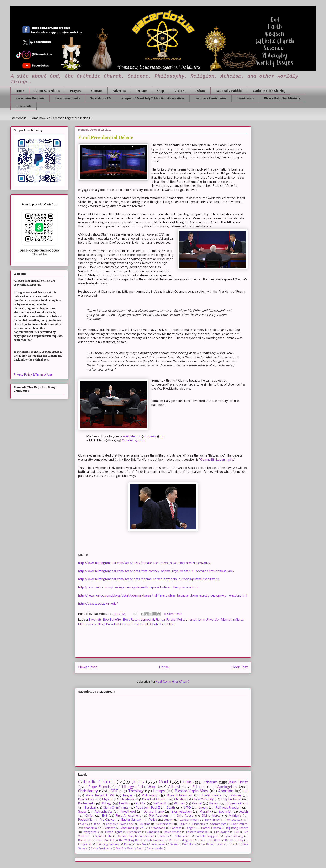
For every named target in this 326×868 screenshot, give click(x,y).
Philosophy (150, 796)
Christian (180, 799)
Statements (23, 106)
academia (90, 828)
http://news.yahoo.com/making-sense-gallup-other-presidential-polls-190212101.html (138, 587)
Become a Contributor (211, 98)
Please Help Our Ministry (282, 98)
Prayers (75, 91)
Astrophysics (104, 812)
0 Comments (173, 614)
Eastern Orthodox (198, 832)
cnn (162, 437)
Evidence (109, 828)
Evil (105, 816)
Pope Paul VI (240, 824)
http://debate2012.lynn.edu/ (98, 604)
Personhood (157, 828)
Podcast (176, 828)
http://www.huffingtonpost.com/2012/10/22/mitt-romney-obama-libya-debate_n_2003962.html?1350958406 (156, 571)
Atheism (210, 783)
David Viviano (173, 832)
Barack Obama (211, 828)
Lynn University (209, 620)
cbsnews (150, 437)
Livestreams (245, 98)
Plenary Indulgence (182, 840)
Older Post (239, 667)
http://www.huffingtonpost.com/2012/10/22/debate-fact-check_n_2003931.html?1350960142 (144, 563)
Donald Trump (154, 812)
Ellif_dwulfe (222, 832)
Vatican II (160, 804)
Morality (205, 812)
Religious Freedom (228, 808)
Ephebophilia (155, 840)
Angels (191, 828)
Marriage (235, 816)
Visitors (180, 91)
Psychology (86, 799)
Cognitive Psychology (120, 824)
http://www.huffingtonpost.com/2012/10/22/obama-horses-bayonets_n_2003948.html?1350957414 (149, 579)
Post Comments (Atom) (173, 682)
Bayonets (95, 620)
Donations (85, 840)
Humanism (134, 832)
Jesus (138, 782)
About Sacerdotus (47, 91)
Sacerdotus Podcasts (30, 98)
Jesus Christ (238, 783)
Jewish (243, 812)
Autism (169, 820)
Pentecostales (155, 849)
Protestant (86, 804)
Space (82, 812)
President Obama (118, 624)
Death (171, 808)
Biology (106, 804)
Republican (168, 624)
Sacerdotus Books (67, 98)
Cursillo (235, 845)
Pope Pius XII (105, 840)
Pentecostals (234, 820)
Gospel (197, 804)
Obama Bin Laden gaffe (217, 460)
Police (153, 820)
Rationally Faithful (229, 91)
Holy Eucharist (231, 799)
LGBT (113, 791)
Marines (226, 620)
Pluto (127, 844)
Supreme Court (237, 804)
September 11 (165, 824)
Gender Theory (189, 820)
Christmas (127, 799)
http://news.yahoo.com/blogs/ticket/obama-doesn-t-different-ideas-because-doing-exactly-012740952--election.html (163, 596)
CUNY (183, 824)
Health (124, 804)
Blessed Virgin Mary (192, 791)
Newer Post (88, 667)
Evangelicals (91, 832)
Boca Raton (131, 620)
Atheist (174, 787)
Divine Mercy (211, 816)
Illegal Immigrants (116, 808)
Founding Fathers (107, 844)
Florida (160, 620)
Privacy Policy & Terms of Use (33, 374)
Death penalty (234, 840)
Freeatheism (158, 845)
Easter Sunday (131, 820)
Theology (136, 791)
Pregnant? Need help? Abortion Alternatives (153, 98)
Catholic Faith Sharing (269, 91)
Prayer (128, 796)
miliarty (238, 620)
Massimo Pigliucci (132, 828)
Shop (160, 91)
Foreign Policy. (176, 620)
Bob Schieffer (112, 620)
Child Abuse (185, 816)
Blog (97, 824)
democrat (148, 620)
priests (203, 808)
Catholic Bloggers (207, 836)
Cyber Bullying (234, 836)
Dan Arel (141, 845)
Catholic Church (96, 782)
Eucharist (225, 812)
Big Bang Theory (237, 828)
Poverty (83, 824)
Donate (141, 91)
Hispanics (199, 824)
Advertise (120, 91)
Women (179, 804)
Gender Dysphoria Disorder (136, 836)
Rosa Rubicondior (180, 796)
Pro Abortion (158, 816)
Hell (237, 832)
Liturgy (159, 791)
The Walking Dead (130, 840)
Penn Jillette (189, 845)
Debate (200, 91)
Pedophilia (85, 820)
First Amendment (128, 816)
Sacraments (218, 824)
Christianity (88, 791)
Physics (107, 799)
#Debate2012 (132, 437)
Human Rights (113, 832)
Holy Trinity (212, 820)
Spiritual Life (103, 836)
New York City (204, 799)
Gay (245, 791)
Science (199, 787)
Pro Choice (107, 820)
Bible (187, 783)
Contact (97, 91)
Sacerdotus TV (101, 98)
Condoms (153, 832)
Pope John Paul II (148, 808)
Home (20, 91)
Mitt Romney (87, 624)
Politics (141, 804)
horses (192, 620)
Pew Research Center (213, 845)
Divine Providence (101, 849)
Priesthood (128, 812)
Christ (89, 816)
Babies (164, 836)
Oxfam (174, 845)
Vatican (236, 796)
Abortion (226, 791)
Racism (214, 804)
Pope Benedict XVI (100, 796)
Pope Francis (99, 787)
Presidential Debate (145, 624)
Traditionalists (211, 796)
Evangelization (182, 812)
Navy (101, 624)
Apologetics (227, 787)
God (163, 782)
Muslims (145, 824)
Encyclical (84, 844)
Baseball (90, 808)
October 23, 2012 (134, 441)
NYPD (187, 808)
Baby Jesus (182, 836)
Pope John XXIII (210, 840)
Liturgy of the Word (139, 787)
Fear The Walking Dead (129, 849)
